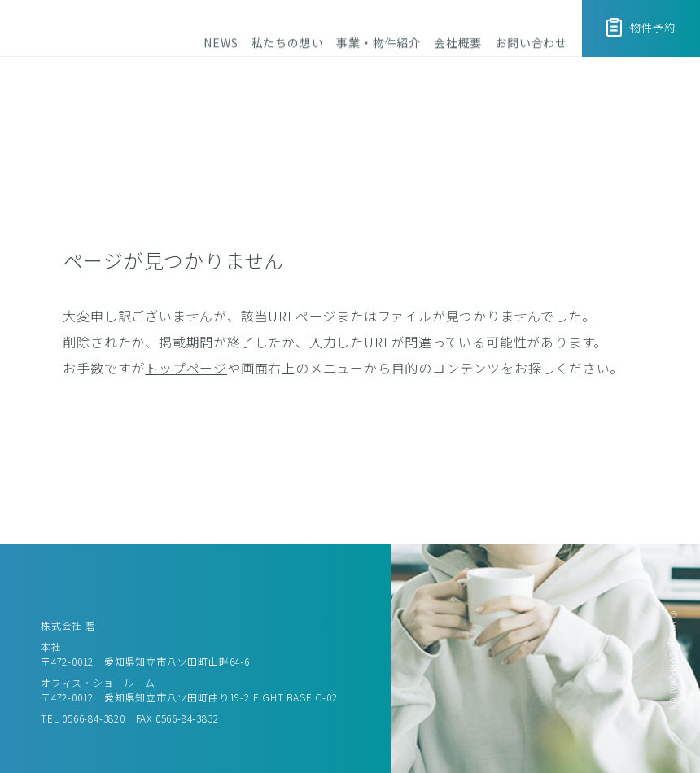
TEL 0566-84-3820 (83, 718)
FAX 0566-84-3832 (177, 718)
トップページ (186, 368)
